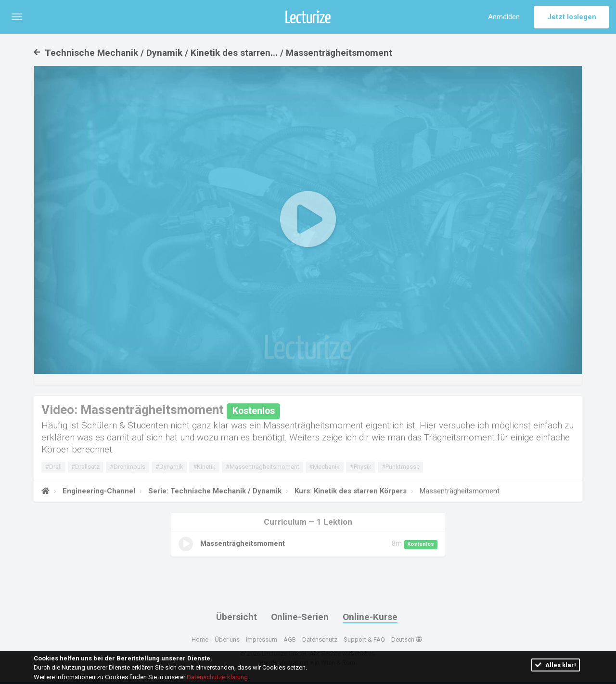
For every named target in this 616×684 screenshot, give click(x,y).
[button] (17, 17)
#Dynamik (169, 467)
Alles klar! (556, 665)
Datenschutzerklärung (217, 677)
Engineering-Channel (98, 491)
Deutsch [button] (407, 639)
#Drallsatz (85, 467)
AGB (290, 639)
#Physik (361, 467)
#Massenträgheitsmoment (263, 467)
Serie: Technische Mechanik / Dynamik (214, 491)
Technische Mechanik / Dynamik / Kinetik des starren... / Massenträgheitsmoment (213, 53)
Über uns (227, 639)
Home (200, 639)
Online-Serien (300, 617)
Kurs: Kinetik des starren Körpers (350, 491)
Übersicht (237, 617)
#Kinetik (204, 467)
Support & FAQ (364, 639)
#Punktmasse (401, 467)
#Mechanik (324, 467)
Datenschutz (320, 639)
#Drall (53, 467)
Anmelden (504, 17)
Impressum (262, 639)
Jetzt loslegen (572, 17)
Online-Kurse (370, 617)
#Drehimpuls (128, 467)
